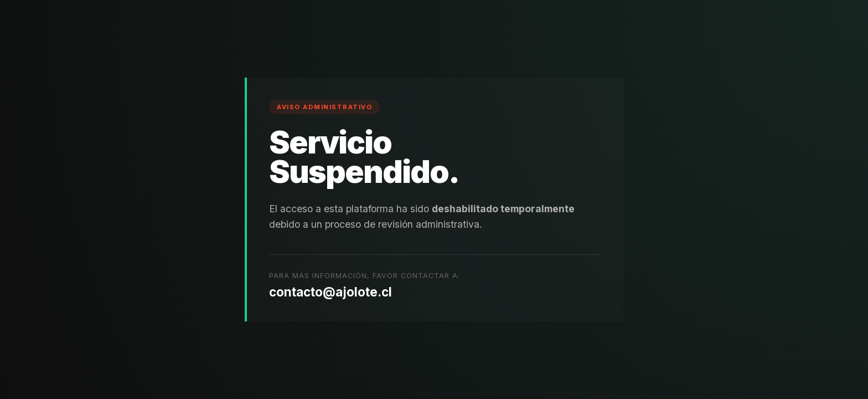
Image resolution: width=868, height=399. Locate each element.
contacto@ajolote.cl (330, 292)
